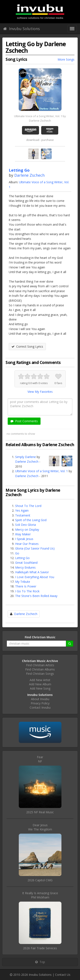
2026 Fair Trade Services (40, 948)
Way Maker (23, 534)
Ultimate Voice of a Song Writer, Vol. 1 (41, 471)
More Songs (66, 59)
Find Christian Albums (40, 669)
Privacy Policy (40, 703)
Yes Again (22, 510)
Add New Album (40, 684)
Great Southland (26, 563)
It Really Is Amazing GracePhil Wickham (40, 895)
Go (17, 553)
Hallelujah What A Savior (32, 572)
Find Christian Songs (40, 674)
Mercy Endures (25, 567)
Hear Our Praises (27, 544)
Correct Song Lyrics (27, 346)
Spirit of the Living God (31, 520)
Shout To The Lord (28, 506)
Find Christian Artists (40, 665)
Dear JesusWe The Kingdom (40, 827)
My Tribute (23, 582)
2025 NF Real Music (40, 812)
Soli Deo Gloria (25, 525)
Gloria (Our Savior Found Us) (35, 548)
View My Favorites (40, 392)
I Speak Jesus (24, 539)
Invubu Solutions (22, 29)
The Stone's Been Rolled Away (36, 596)
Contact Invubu (40, 707)
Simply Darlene (25, 457)
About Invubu (40, 699)
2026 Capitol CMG (40, 880)
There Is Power (26, 586)
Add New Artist (40, 680)
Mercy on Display (27, 530)
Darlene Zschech (29, 175)
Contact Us (63, 975)
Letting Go (22, 558)
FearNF (40, 759)
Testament (23, 515)
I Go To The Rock (27, 591)
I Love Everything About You (35, 577)
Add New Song (40, 688)
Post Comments (24, 421)
